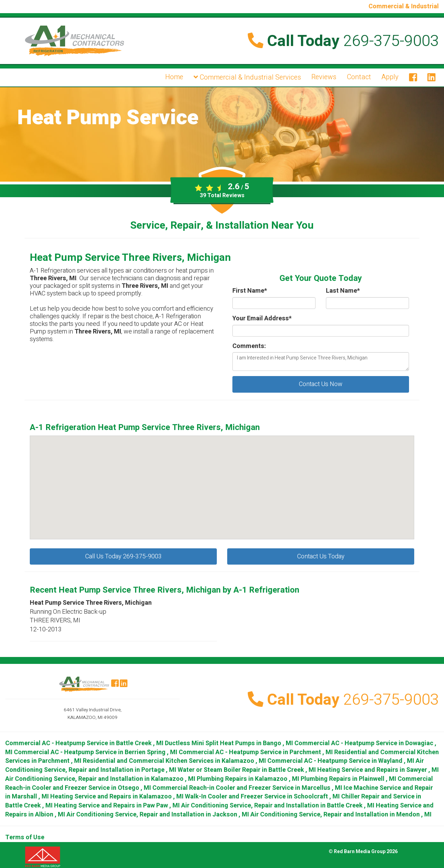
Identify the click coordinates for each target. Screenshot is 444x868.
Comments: (249, 346)
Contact (359, 77)
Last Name (343, 291)
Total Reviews (222, 195)
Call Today (343, 41)
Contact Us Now (321, 384)
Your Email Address (262, 319)
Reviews (324, 77)
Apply (390, 77)
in (85, 743)
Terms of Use (25, 837)
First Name (250, 291)
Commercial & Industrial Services (247, 77)
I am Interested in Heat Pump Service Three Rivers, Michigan (321, 362)
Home (174, 77)
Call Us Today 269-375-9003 (123, 556)
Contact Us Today (321, 556)
